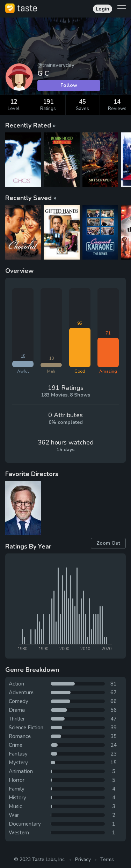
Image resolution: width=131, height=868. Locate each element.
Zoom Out (108, 543)
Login (103, 9)
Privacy (83, 859)
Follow (69, 85)
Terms (107, 859)
